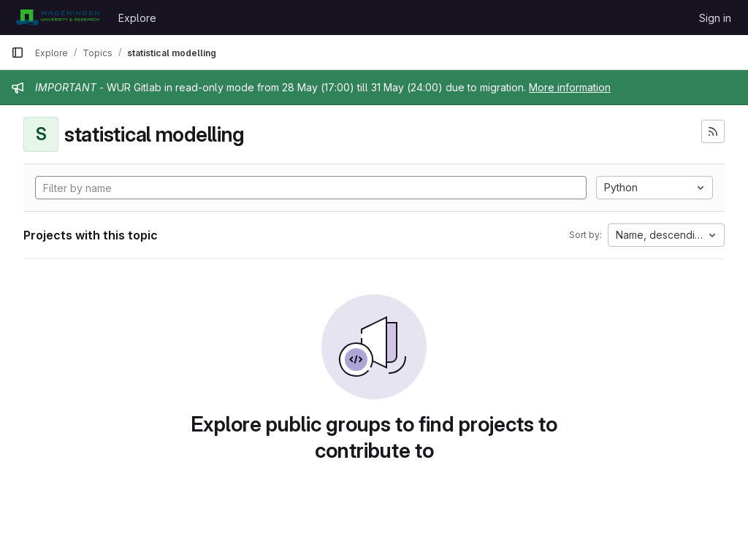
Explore (137, 18)
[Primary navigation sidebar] (18, 53)
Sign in (715, 18)
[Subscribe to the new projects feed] (713, 131)
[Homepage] (57, 18)
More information (570, 87)
